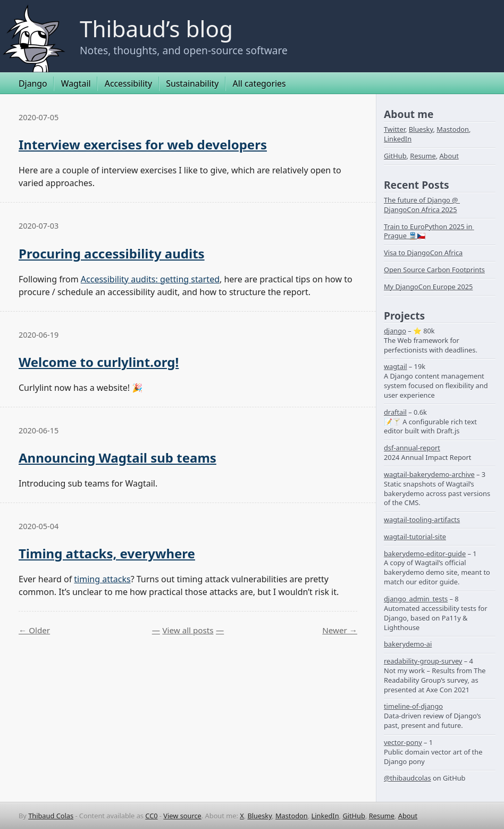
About (449, 156)
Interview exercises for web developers (143, 144)
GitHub (395, 156)
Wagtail (76, 83)
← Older (34, 630)
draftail (395, 412)
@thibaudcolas (408, 778)
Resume (423, 156)
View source (182, 816)
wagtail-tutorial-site (415, 537)
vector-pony (403, 742)
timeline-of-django (413, 706)
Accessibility (128, 83)
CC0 (151, 816)
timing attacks (102, 579)
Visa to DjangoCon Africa (423, 253)
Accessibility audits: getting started (150, 279)
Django (33, 83)
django (395, 331)
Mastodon (453, 129)
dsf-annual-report (412, 448)
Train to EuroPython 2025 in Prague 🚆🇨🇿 (429, 231)
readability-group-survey (423, 661)
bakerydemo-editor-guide (425, 554)
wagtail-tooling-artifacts (422, 520)
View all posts (188, 630)
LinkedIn (398, 139)
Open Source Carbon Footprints (434, 270)
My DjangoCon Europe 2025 (428, 287)
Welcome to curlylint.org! (99, 362)
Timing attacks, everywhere (107, 553)
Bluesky (421, 129)
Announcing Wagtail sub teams (117, 458)
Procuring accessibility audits (112, 253)
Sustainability (192, 83)
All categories (259, 83)
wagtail (396, 366)
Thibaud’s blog (156, 28)
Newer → (340, 630)
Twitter (394, 129)
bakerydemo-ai (408, 644)
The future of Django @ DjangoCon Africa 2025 (422, 205)
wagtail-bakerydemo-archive (429, 474)
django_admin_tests (416, 599)
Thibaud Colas (51, 816)
